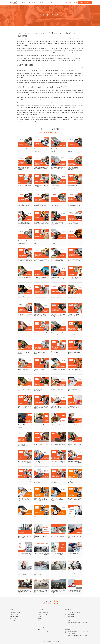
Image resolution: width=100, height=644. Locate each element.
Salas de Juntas (14, 616)
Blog (39, 620)
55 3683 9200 (71, 2)
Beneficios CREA (42, 622)
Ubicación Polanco (43, 612)
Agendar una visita (85, 2)
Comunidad (41, 624)
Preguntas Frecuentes (44, 628)
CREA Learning (42, 630)
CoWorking (13, 618)
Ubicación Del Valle (43, 614)
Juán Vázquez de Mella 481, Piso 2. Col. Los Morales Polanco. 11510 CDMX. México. (78, 624)
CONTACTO (42, 2)
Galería (39, 618)
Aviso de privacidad (43, 632)
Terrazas (12, 622)
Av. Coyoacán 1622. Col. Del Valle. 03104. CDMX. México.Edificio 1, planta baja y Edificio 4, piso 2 (78, 634)
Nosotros (40, 616)
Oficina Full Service (15, 612)
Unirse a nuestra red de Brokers (46, 626)
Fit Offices (13, 620)
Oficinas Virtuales (15, 614)
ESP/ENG (50, 2)
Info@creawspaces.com (74, 612)
